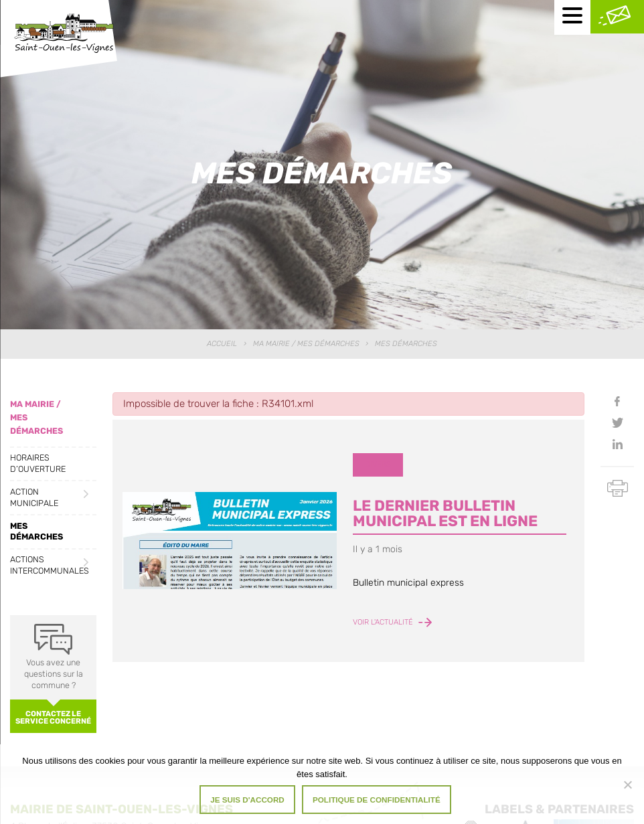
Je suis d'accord (247, 800)
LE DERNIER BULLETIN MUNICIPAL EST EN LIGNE (445, 513)
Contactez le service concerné (53, 718)
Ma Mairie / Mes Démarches (306, 344)
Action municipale (34, 497)
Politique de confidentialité (377, 800)
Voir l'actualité (392, 623)
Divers (378, 464)
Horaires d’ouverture (38, 463)
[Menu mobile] (572, 17)
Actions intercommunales (50, 565)
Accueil (222, 344)
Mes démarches (36, 531)
